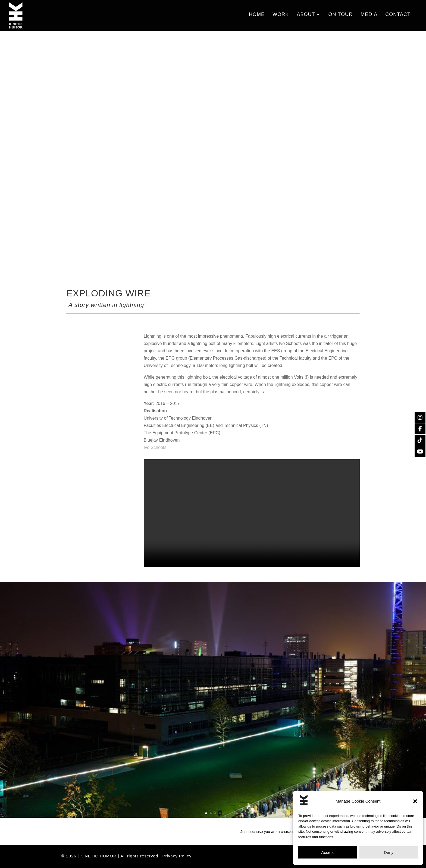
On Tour (341, 17)
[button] (415, 801)
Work (281, 17)
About (306, 17)
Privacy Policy (177, 856)
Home (257, 17)
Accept (328, 852)
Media (369, 17)
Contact (398, 17)
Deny (389, 852)
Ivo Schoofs (155, 447)
